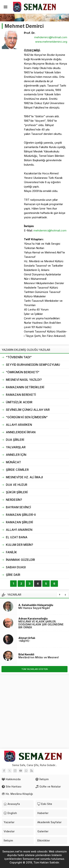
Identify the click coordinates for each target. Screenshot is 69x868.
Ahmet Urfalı (27, 638)
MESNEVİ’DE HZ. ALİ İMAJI (24, 477)
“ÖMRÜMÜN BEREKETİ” (23, 372)
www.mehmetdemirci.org (51, 42)
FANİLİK (11, 552)
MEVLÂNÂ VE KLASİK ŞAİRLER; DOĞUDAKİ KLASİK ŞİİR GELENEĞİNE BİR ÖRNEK (41, 624)
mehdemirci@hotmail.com (51, 37)
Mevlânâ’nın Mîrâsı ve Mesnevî (39, 657)
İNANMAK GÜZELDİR (20, 560)
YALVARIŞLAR (16, 447)
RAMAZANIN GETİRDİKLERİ (25, 387)
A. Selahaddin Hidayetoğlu (36, 605)
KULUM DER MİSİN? (20, 545)
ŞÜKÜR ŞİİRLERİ (17, 492)
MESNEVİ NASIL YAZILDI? (24, 380)
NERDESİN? (14, 500)
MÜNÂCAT (13, 462)
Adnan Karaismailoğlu (33, 619)
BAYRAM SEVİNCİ (18, 507)
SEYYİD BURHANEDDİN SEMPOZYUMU (33, 365)
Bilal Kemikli (26, 654)
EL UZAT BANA (17, 537)
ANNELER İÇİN (16, 455)
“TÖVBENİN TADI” (19, 357)
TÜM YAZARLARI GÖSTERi (35, 669)
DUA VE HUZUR (17, 485)
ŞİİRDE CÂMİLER (17, 470)
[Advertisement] (34, 711)
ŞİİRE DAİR (13, 575)
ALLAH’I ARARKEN (19, 425)
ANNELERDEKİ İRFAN (21, 432)
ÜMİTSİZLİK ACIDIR (19, 402)
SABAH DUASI (16, 567)
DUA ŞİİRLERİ (15, 440)
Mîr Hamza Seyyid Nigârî (34, 608)
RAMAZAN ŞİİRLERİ (19, 522)
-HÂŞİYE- (24, 641)
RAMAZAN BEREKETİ (21, 395)
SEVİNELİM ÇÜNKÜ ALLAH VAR (28, 410)
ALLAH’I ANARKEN (19, 530)
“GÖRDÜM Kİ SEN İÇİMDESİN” (27, 417)
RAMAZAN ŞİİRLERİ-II (21, 515)
